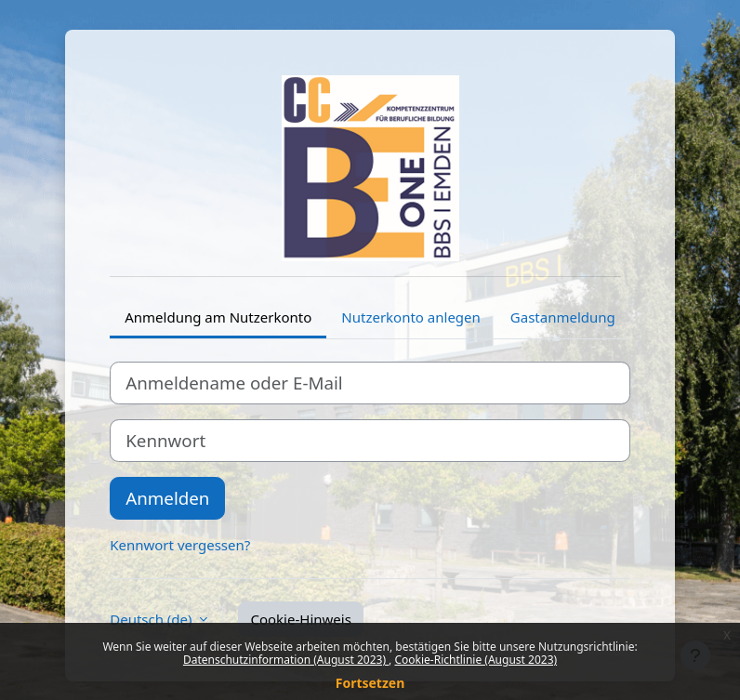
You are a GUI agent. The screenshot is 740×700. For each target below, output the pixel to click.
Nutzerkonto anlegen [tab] (411, 317)
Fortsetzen (370, 683)
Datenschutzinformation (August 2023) (286, 660)
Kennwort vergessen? (180, 545)
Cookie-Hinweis (300, 619)
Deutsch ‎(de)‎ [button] (152, 619)
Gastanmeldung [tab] (563, 317)
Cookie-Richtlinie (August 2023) (476, 660)
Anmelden (167, 498)
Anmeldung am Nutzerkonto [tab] (218, 317)
